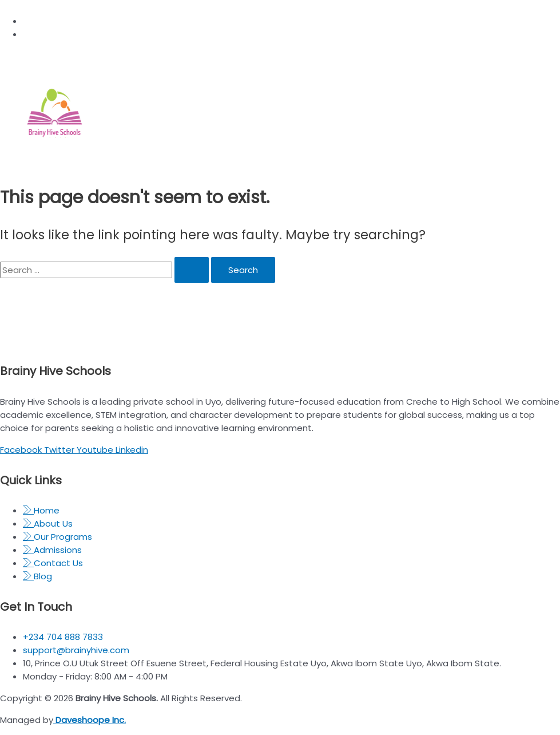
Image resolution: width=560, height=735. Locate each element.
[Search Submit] (192, 270)
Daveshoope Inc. (90, 720)
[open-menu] (339, 157)
